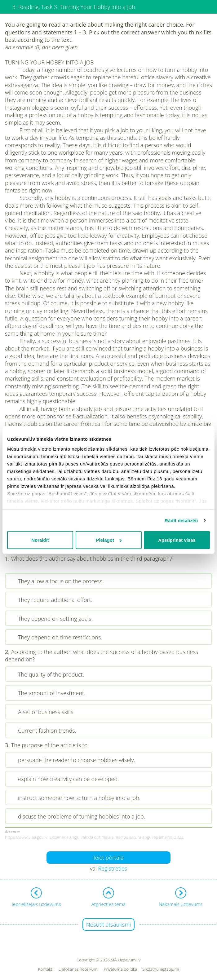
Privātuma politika (121, 969)
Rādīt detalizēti (181, 520)
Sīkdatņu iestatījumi (161, 969)
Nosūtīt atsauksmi (109, 925)
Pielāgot (109, 540)
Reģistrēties (113, 868)
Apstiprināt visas (177, 540)
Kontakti (46, 969)
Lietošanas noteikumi (79, 969)
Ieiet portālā (109, 858)
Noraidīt (40, 540)
